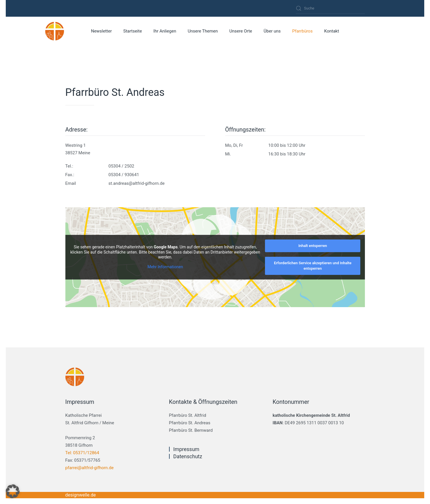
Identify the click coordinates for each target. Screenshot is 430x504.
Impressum (186, 449)
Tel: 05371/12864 (82, 453)
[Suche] (330, 8)
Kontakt (332, 31)
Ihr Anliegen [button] (165, 31)
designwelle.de (81, 495)
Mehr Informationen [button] (165, 267)
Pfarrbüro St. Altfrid (188, 415)
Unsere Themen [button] (203, 31)
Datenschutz (188, 456)
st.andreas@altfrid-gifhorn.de (137, 183)
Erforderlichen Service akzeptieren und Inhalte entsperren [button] (313, 266)
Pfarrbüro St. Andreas (190, 423)
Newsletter (101, 31)
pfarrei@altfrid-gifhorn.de (90, 468)
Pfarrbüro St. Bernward (191, 430)
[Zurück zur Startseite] (55, 31)
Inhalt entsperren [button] (313, 246)
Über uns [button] (272, 31)
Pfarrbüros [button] (302, 31)
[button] (13, 491)
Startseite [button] (133, 31)
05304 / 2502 (122, 166)
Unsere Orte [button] (241, 31)
